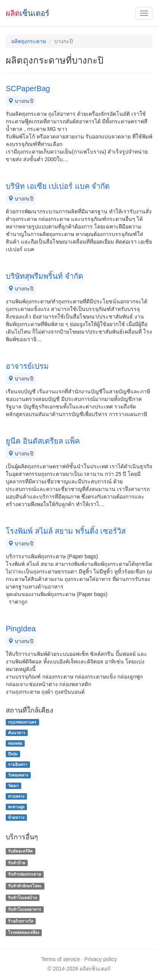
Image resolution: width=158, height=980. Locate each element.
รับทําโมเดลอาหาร (24, 909)
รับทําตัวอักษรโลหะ (25, 886)
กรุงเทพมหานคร (22, 722)
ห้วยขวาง (16, 817)
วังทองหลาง (18, 775)
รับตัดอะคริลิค (20, 851)
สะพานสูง (16, 807)
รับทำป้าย (17, 863)
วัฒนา (13, 786)
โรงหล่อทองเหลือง (24, 933)
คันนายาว (17, 733)
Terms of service (60, 959)
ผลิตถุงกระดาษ (29, 41)
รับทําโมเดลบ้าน (22, 898)
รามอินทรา (18, 764)
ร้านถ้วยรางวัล (21, 921)
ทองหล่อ (15, 743)
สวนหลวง (16, 796)
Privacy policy (101, 959)
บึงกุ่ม (13, 754)
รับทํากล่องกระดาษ (24, 874)
